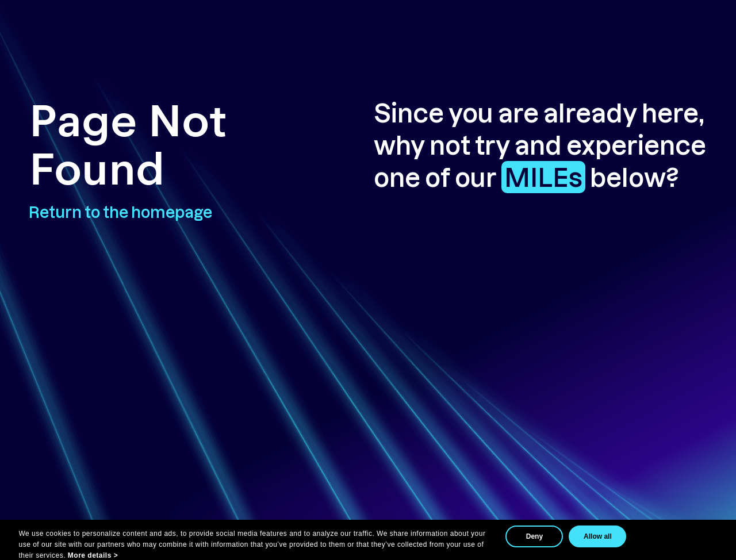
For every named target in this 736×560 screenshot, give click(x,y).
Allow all (598, 536)
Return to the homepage (120, 212)
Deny (534, 536)
